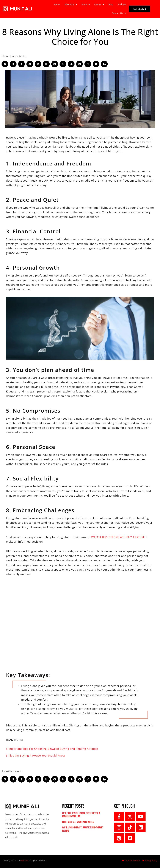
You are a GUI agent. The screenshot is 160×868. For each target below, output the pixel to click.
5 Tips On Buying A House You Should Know (35, 755)
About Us (71, 4)
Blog (111, 4)
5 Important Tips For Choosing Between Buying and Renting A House (52, 749)
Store (86, 4)
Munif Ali (24, 860)
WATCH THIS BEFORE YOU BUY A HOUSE (118, 537)
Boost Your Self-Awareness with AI (78, 822)
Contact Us (119, 13)
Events (99, 4)
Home (57, 4)
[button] (71, 4)
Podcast (122, 4)
